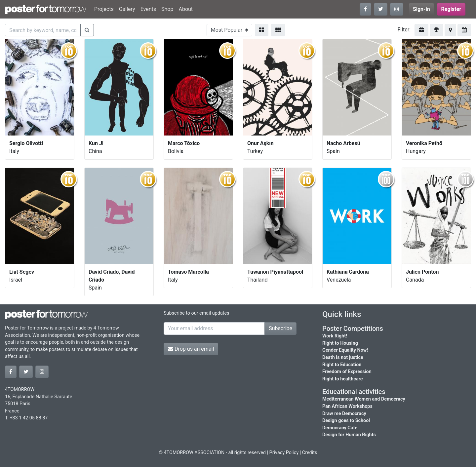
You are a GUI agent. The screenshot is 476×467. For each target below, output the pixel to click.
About (186, 9)
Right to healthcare (343, 379)
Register (451, 9)
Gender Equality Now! (345, 350)
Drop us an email (191, 349)
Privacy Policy (284, 453)
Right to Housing (340, 343)
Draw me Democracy (344, 414)
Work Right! (335, 336)
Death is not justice (343, 357)
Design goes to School (346, 421)
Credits (310, 453)
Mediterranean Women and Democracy (364, 399)
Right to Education (342, 365)
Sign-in (421, 9)
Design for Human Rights (349, 435)
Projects (104, 9)
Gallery (127, 9)
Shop (167, 9)
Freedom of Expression (347, 372)
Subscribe (280, 328)
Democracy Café (340, 428)
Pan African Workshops (347, 406)
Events (148, 9)
